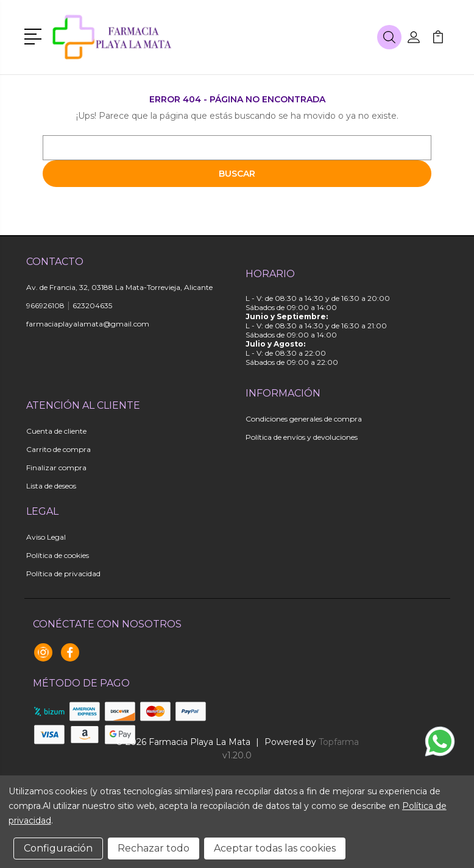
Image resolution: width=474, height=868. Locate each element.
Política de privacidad (63, 573)
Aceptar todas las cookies (275, 848)
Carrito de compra (58, 449)
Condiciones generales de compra (304, 419)
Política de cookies (58, 555)
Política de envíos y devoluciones (302, 437)
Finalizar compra (56, 468)
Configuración (58, 848)
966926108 (45, 305)
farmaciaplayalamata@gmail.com (88, 324)
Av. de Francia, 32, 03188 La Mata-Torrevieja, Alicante (119, 287)
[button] (35, 35)
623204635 (92, 305)
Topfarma (339, 742)
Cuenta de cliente (56, 431)
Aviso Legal (46, 537)
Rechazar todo (154, 848)
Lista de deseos (51, 486)
